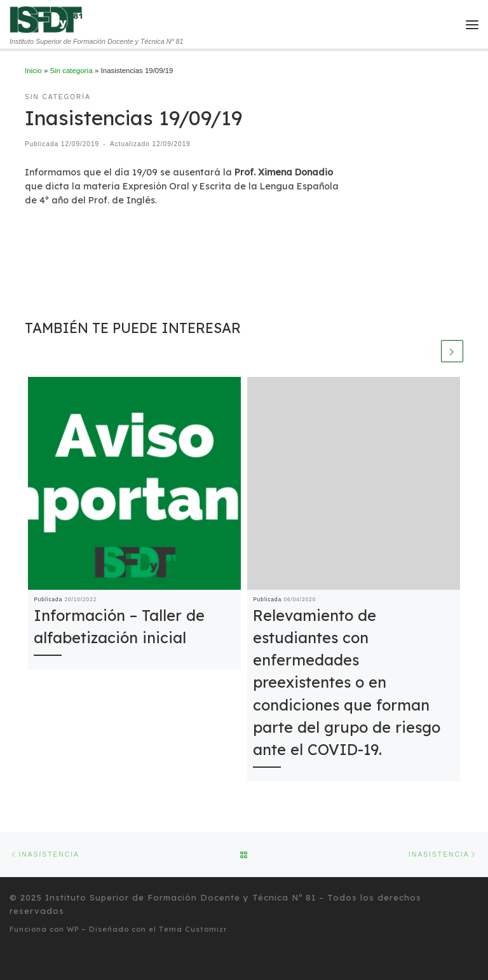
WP (73, 929)
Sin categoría (71, 71)
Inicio (33, 71)
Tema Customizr (193, 929)
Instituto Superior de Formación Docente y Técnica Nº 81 (180, 897)
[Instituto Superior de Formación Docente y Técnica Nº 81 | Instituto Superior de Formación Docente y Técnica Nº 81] (47, 19)
